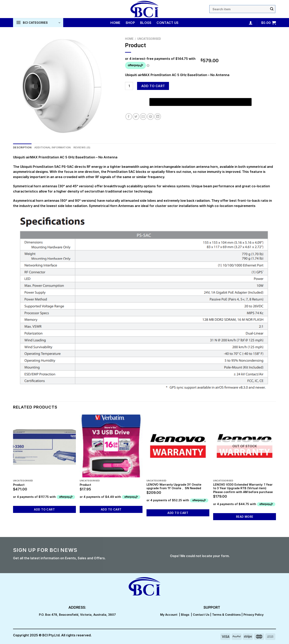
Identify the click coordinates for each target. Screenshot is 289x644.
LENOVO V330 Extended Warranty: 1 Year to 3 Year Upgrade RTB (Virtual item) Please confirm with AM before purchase (243, 488)
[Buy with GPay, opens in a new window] (200, 102)
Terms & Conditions (226, 615)
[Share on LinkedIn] (158, 117)
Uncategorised (149, 39)
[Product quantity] (129, 86)
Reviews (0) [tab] (82, 147)
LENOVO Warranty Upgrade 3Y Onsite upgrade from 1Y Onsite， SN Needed (174, 486)
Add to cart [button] (44, 509)
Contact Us (167, 23)
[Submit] (272, 9)
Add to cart (153, 86)
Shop (130, 23)
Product (19, 485)
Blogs (146, 23)
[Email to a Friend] (143, 117)
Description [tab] (22, 147)
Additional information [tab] (53, 147)
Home (115, 23)
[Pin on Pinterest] (150, 117)
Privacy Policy (253, 615)
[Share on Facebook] (129, 117)
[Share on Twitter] (136, 117)
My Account (169, 615)
